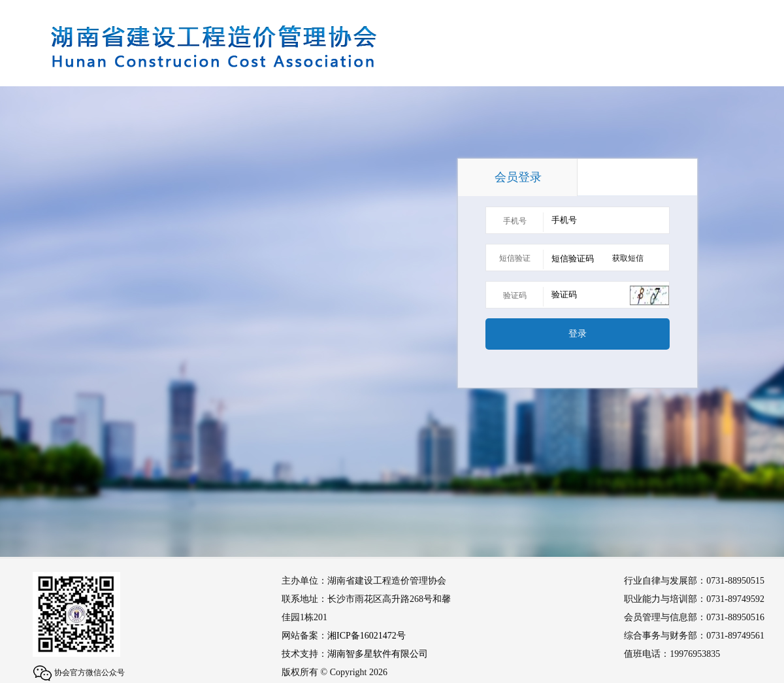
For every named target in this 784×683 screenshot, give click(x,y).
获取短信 (628, 258)
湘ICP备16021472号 (367, 636)
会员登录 (518, 177)
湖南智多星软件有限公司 (378, 654)
